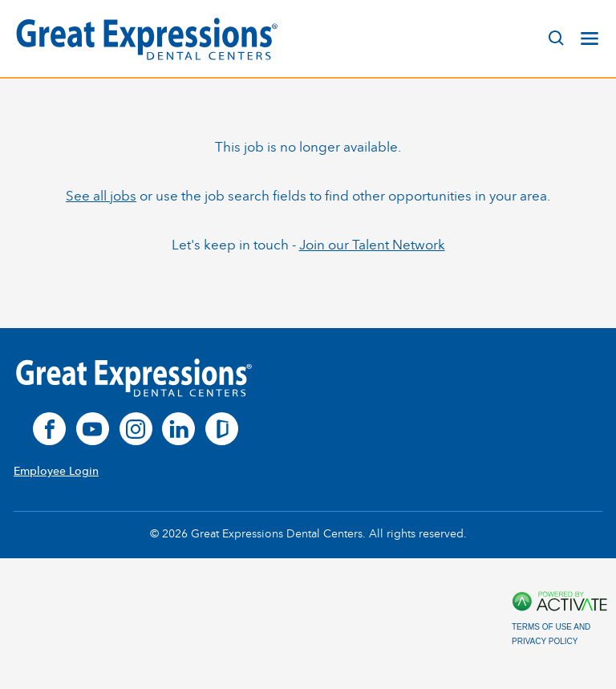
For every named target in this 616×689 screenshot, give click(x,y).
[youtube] (93, 429)
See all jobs (101, 196)
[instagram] (136, 429)
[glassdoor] (222, 429)
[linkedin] (178, 429)
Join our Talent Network (372, 245)
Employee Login (56, 471)
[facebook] (49, 429)
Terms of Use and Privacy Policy (551, 634)
